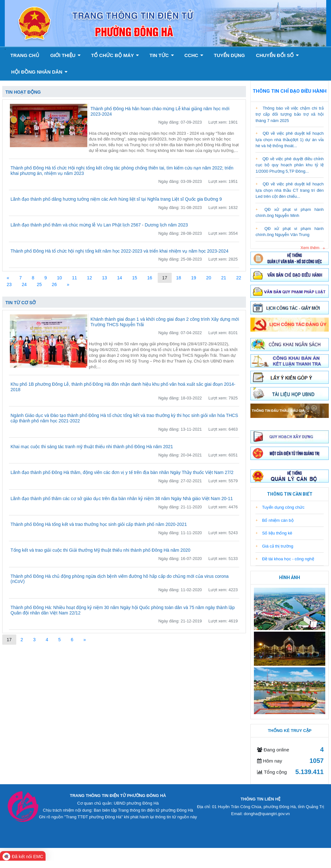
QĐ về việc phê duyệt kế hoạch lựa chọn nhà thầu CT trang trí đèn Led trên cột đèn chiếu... (290, 190)
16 (150, 278)
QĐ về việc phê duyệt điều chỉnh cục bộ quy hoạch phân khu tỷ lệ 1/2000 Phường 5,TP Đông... (290, 165)
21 (224, 278)
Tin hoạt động (23, 92)
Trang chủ (25, 55)
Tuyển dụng (229, 55)
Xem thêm (310, 248)
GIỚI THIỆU (65, 55)
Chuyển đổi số (278, 55)
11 (75, 278)
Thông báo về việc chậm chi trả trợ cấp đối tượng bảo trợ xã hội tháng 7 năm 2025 (290, 114)
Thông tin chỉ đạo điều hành (290, 91)
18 (179, 278)
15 (135, 278)
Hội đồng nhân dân (39, 72)
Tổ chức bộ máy (115, 55)
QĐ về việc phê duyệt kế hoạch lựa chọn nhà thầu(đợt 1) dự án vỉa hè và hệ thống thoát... (290, 140)
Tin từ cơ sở (21, 303)
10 (60, 278)
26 (54, 284)
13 (104, 278)
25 (39, 284)
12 (90, 278)
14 (120, 278)
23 (9, 284)
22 (239, 278)
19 (194, 278)
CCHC (194, 55)
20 (209, 278)
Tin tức (162, 55)
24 (24, 284)
